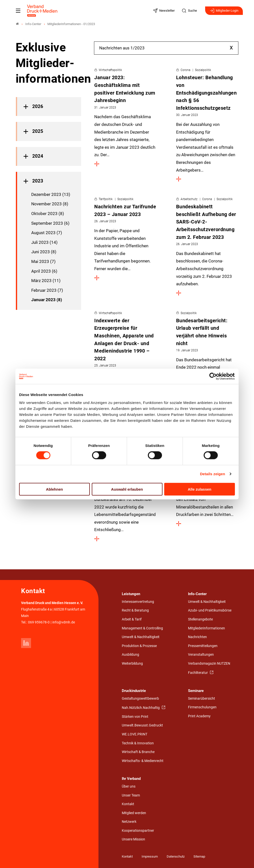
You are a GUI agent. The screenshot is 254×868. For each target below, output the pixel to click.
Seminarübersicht (202, 699)
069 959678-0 (39, 622)
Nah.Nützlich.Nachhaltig (141, 708)
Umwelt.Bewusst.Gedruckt (142, 725)
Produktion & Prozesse (139, 646)
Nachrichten (197, 637)
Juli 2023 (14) (44, 242)
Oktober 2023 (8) (48, 214)
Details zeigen (212, 474)
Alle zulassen (200, 489)
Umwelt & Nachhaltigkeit (141, 637)
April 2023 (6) (44, 271)
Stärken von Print (135, 717)
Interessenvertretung (138, 602)
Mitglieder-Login (224, 11)
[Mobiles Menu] (18, 11)
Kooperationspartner (138, 831)
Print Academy (199, 716)
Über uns (129, 786)
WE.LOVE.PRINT (135, 734)
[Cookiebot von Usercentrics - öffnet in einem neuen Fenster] (213, 376)
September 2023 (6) (50, 223)
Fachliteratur (198, 673)
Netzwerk (129, 822)
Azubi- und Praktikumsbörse (210, 610)
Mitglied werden (134, 813)
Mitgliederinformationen (206, 628)
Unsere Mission (133, 839)
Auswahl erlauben (127, 489)
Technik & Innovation (138, 743)
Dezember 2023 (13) (51, 194)
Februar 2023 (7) (47, 290)
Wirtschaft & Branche (138, 752)
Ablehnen (54, 489)
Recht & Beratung (135, 610)
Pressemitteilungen (203, 646)
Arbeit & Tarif (132, 619)
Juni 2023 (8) (44, 252)
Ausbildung (130, 655)
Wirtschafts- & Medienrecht (143, 761)
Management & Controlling (142, 628)
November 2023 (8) (50, 204)
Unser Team (131, 795)
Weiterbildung (132, 664)
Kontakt (128, 804)
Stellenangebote (200, 619)
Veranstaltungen (201, 655)
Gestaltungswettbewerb (140, 699)
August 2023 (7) (47, 233)
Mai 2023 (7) (43, 261)
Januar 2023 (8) (47, 300)
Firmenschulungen (202, 707)
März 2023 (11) (46, 281)
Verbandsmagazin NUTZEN (209, 664)
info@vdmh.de (64, 622)
